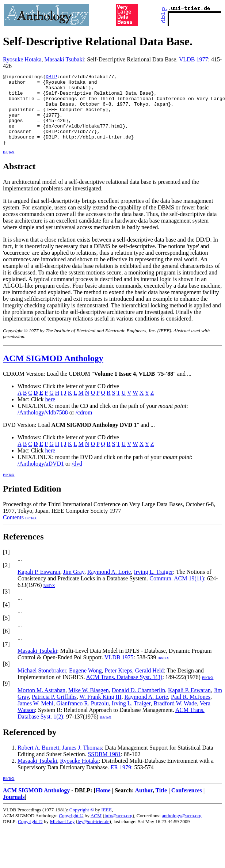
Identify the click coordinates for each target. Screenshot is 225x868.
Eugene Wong (85, 685)
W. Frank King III (100, 711)
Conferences (187, 805)
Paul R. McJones (191, 711)
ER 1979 (121, 782)
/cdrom (84, 427)
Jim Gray (74, 586)
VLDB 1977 (194, 59)
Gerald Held (150, 685)
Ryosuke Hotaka (22, 59)
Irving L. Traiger (153, 586)
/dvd (77, 478)
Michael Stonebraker (42, 685)
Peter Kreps (119, 685)
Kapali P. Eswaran (39, 586)
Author (144, 805)
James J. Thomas (82, 762)
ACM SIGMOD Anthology (53, 372)
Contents (13, 532)
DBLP (51, 77)
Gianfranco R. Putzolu (83, 718)
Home (103, 805)
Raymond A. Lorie (109, 586)
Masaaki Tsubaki (64, 59)
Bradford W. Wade (175, 718)
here (50, 414)
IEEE (106, 824)
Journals (14, 811)
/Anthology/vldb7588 (43, 427)
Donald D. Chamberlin (138, 704)
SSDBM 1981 (104, 768)
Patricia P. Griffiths (54, 711)
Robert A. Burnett (38, 762)
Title (161, 805)
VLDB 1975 (119, 672)
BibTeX (9, 166)
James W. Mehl (35, 718)
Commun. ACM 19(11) (177, 593)
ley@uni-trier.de (93, 836)
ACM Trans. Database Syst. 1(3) (124, 691)
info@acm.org (119, 830)
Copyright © (82, 824)
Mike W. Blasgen (89, 704)
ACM (96, 830)
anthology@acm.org (182, 830)
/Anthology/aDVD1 (41, 478)
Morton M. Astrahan (41, 704)
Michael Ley (62, 836)
